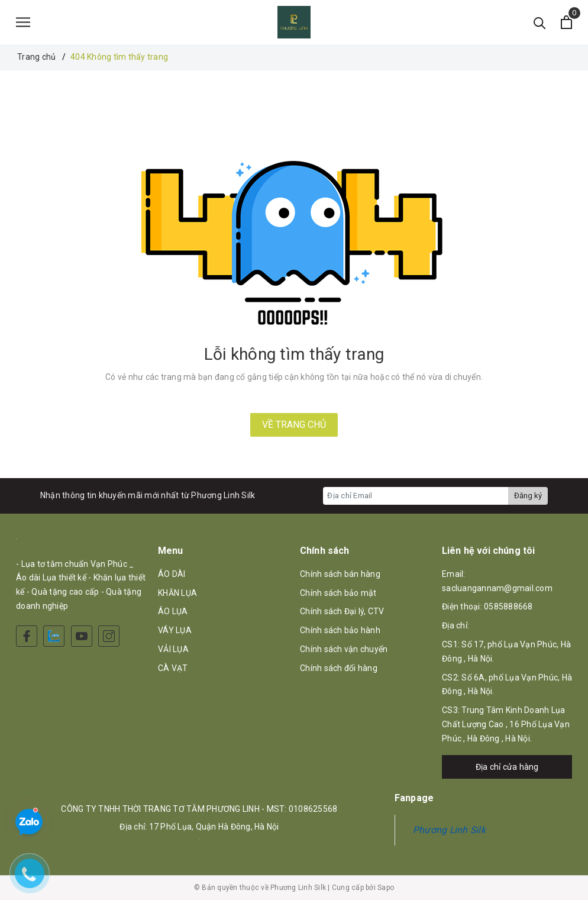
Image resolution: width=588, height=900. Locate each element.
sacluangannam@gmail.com (497, 588)
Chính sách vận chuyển (344, 649)
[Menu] (23, 22)
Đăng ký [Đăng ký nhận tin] (528, 496)
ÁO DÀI (172, 574)
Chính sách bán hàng (340, 574)
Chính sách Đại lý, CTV (342, 611)
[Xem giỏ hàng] (566, 22)
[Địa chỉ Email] (416, 496)
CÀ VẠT (173, 668)
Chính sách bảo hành (340, 630)
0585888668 (508, 607)
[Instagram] (109, 636)
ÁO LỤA (173, 611)
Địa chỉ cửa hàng (507, 767)
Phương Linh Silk (449, 830)
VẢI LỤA (173, 649)
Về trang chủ (294, 425)
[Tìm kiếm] (540, 22)
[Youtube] (82, 636)
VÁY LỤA (175, 630)
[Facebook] (27, 636)
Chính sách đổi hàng (339, 668)
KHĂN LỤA (177, 593)
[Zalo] (54, 636)
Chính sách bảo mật (338, 593)
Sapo (386, 888)
